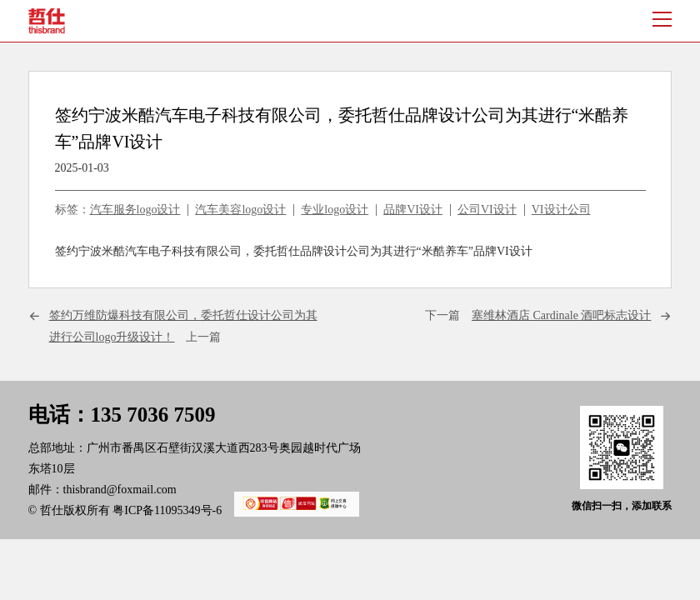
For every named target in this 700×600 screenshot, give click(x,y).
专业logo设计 (335, 210)
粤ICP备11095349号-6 (230, 510)
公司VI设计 (487, 210)
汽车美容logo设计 (240, 210)
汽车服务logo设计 (135, 210)
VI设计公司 (561, 210)
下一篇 (538, 315)
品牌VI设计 (413, 210)
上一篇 (183, 326)
